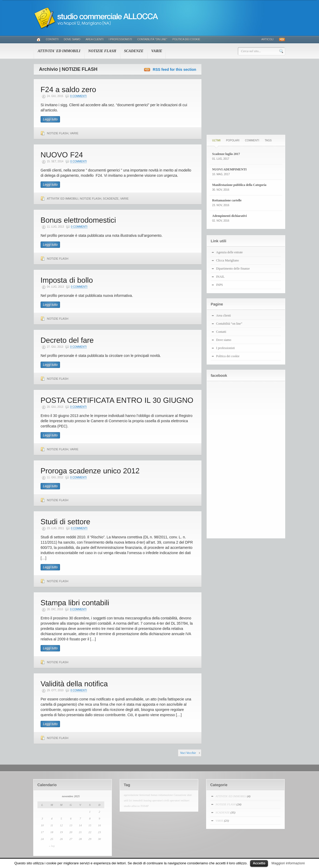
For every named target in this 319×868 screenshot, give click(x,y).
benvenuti (145, 795)
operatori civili (161, 800)
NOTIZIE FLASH (102, 51)
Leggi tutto (50, 119)
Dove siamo (72, 39)
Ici (131, 800)
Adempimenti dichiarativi (229, 216)
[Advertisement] (246, 97)
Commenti (252, 140)
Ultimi (216, 140)
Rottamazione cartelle (227, 200)
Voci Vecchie (188, 753)
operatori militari (180, 800)
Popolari (233, 140)
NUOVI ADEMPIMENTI (229, 169)
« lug (52, 846)
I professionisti (120, 39)
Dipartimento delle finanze (233, 269)
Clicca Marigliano (227, 260)
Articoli (267, 39)
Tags (268, 140)
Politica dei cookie (186, 39)
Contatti (52, 39)
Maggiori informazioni (288, 863)
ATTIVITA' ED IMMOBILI (59, 51)
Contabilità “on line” (152, 39)
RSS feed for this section (174, 69)
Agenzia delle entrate (229, 252)
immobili (138, 800)
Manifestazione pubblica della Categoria (239, 185)
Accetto (259, 863)
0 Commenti (78, 96)
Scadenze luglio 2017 (226, 154)
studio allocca (132, 806)
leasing (148, 800)
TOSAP (145, 806)
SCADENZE (134, 51)
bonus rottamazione (162, 795)
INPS (219, 285)
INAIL (220, 277)
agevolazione (131, 795)
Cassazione (180, 795)
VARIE (157, 51)
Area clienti (95, 39)
